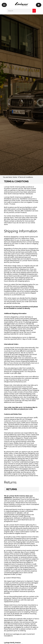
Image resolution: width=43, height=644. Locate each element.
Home (15, 177)
